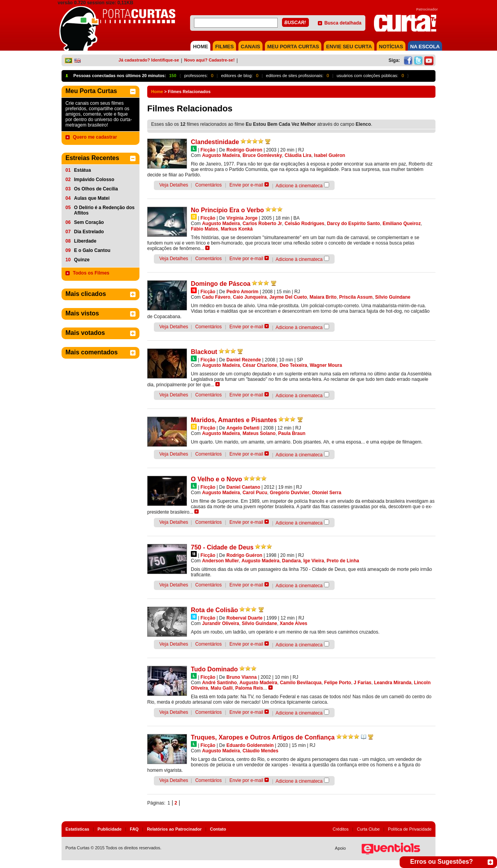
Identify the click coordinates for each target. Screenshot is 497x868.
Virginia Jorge (242, 218)
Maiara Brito (323, 297)
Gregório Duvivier (290, 493)
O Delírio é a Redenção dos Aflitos (104, 210)
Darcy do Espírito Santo (353, 224)
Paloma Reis (249, 688)
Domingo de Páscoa (221, 284)
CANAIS (250, 47)
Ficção (208, 150)
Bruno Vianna (241, 677)
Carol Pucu (255, 493)
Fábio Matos (204, 229)
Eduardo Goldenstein (250, 745)
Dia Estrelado (89, 232)
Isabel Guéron (330, 155)
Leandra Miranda (393, 683)
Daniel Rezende (244, 360)
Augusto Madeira (221, 155)
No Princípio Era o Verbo (227, 210)
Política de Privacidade (410, 829)
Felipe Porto (338, 683)
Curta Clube (368, 829)
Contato (218, 829)
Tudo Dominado (214, 669)
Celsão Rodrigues (305, 224)
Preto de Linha (343, 561)
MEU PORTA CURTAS (293, 47)
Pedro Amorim (242, 292)
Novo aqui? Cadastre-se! (210, 60)
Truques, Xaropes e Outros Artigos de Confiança (263, 737)
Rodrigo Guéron (244, 150)
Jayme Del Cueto (288, 297)
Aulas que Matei (92, 198)
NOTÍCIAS (391, 47)
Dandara (291, 561)
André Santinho (219, 683)
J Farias (362, 683)
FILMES (224, 47)
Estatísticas (77, 829)
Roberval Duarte (244, 618)
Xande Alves (293, 623)
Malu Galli (222, 688)
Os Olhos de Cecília (96, 189)
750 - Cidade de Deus (222, 547)
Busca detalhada (343, 23)
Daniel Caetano (243, 487)
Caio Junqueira (250, 297)
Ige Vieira (314, 561)
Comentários (208, 185)
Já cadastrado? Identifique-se (149, 60)
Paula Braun (292, 433)
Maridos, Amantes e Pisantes (234, 420)
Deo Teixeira (293, 365)
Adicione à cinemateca (299, 186)
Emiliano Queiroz (402, 224)
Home (157, 92)
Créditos (341, 829)
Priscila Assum (356, 297)
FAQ (134, 829)
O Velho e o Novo (217, 479)
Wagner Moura (326, 365)
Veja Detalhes (174, 185)
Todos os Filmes (91, 273)
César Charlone (260, 365)
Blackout (204, 352)
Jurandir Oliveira (221, 623)
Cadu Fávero (216, 297)
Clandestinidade (215, 142)
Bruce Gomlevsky (262, 155)
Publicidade (109, 829)
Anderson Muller (221, 561)
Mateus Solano (259, 433)
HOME (200, 47)
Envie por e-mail (246, 185)
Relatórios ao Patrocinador (174, 829)
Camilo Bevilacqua (301, 683)
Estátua (82, 170)
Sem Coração (89, 222)
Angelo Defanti (243, 428)
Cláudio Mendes (261, 751)
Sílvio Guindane (393, 297)
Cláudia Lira (298, 155)
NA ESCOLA (425, 47)
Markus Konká (237, 229)
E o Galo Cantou (92, 250)
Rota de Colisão (214, 610)
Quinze (82, 260)
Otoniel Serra (327, 493)
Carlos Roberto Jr (262, 224)
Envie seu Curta (349, 47)
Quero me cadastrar (95, 137)
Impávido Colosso (94, 180)
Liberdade (85, 241)
